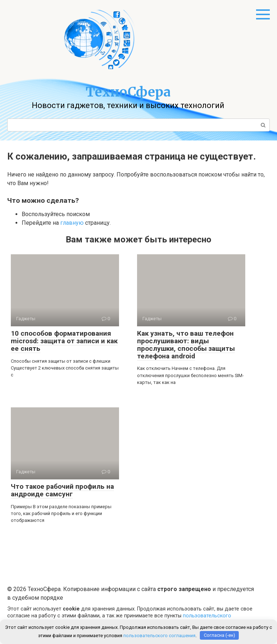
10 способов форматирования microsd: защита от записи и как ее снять (64, 341)
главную (72, 223)
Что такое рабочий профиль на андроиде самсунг (62, 490)
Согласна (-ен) (219, 635)
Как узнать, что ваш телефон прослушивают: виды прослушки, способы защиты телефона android (186, 345)
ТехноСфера (128, 92)
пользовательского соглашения (159, 635)
